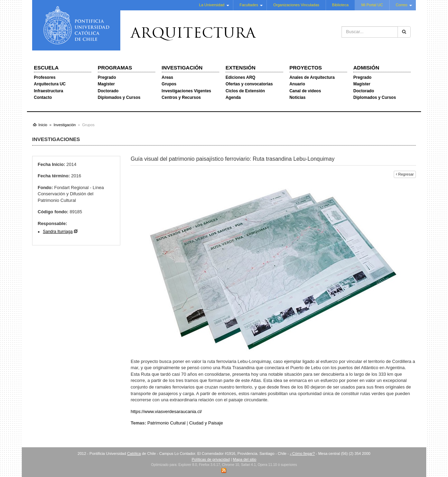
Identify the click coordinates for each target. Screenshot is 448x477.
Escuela (46, 68)
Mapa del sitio (245, 459)
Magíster (106, 84)
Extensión (240, 68)
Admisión (366, 68)
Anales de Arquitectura (312, 77)
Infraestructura (49, 91)
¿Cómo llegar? (302, 453)
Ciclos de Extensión (245, 91)
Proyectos (306, 68)
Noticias (297, 97)
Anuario (297, 84)
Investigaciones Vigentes (186, 91)
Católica (134, 453)
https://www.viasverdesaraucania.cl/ (166, 411)
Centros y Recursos (181, 97)
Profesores (45, 77)
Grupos (169, 84)
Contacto (43, 97)
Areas (167, 77)
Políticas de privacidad (211, 459)
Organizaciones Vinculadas (296, 5)
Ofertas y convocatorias (249, 84)
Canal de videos (305, 91)
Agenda (233, 97)
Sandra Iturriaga (58, 232)
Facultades (249, 5)
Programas (115, 68)
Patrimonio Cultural (166, 423)
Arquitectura (193, 34)
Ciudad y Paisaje (206, 423)
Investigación (182, 68)
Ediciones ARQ (240, 77)
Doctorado (108, 91)
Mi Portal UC (372, 5)
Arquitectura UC (50, 84)
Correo (402, 5)
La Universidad (212, 5)
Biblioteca (340, 5)
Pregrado (107, 77)
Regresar (405, 174)
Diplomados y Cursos (119, 97)
